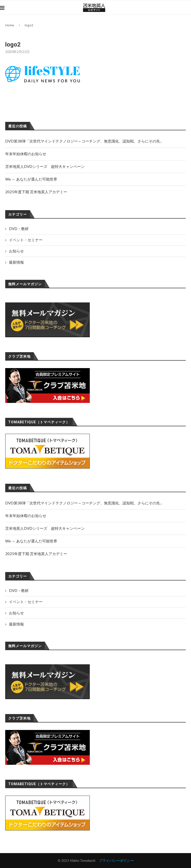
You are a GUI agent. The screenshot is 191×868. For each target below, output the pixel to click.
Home (10, 25)
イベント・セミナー (26, 602)
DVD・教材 (19, 590)
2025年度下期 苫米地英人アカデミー (36, 554)
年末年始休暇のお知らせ (26, 516)
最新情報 (16, 624)
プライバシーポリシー (116, 860)
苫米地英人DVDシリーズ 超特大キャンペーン (45, 528)
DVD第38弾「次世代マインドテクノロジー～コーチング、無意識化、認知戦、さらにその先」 (84, 503)
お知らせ (16, 613)
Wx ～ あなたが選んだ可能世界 (31, 541)
